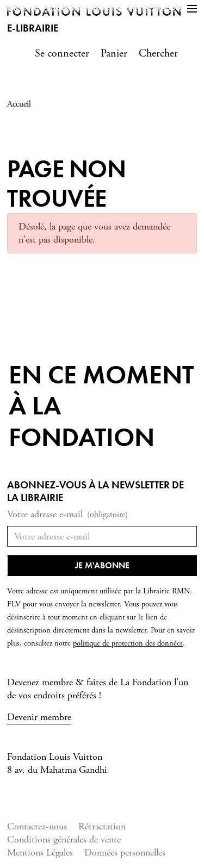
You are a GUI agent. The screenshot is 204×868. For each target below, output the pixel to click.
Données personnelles (125, 852)
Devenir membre (39, 717)
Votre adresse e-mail (67, 515)
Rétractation (102, 826)
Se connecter (62, 54)
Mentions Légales (40, 852)
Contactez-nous (37, 826)
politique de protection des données (128, 643)
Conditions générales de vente (64, 839)
